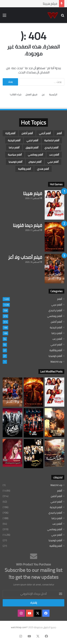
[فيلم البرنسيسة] (13, 453)
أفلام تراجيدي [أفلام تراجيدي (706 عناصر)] (51, 148)
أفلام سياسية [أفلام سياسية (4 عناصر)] (15, 155)
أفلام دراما (57, 333)
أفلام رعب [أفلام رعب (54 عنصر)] (54, 155)
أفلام (60, 299)
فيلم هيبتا (50, 4)
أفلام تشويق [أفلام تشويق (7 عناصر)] (32, 148)
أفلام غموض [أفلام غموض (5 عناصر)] (35, 162)
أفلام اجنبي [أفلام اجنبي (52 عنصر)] (32, 140)
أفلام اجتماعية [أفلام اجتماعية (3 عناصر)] (52, 140)
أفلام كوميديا (55, 356)
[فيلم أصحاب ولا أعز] (54, 269)
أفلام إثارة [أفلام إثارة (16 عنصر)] (10, 133)
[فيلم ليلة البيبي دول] (34, 454)
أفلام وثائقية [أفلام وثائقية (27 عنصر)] (24, 169)
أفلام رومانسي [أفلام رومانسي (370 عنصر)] (35, 155)
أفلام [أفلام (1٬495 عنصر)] (59, 133)
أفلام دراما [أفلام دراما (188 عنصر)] (14, 148)
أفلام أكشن (56, 322)
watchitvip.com (19, 627)
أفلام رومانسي (55, 316)
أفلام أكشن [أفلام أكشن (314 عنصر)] (27, 133)
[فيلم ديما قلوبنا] (54, 237)
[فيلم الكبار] (13, 423)
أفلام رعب (57, 339)
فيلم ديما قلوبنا (27, 225)
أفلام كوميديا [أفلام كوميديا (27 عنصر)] (15, 162)
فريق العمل (31, 95)
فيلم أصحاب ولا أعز (25, 257)
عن (43, 95)
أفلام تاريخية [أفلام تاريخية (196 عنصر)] (14, 140)
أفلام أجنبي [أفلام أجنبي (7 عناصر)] (45, 133)
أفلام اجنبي (56, 345)
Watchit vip (56, 362)
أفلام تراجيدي (55, 310)
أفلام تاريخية (56, 328)
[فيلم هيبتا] (54, 205)
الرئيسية (53, 95)
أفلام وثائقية (56, 350)
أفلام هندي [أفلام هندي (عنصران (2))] (43, 169)
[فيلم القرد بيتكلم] (34, 423)
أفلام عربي (57, 305)
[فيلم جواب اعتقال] (54, 422)
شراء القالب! (16, 95)
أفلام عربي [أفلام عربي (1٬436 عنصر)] (53, 162)
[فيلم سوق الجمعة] (54, 453)
